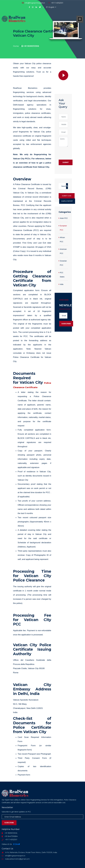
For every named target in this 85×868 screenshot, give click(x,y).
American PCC (63, 251)
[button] (80, 19)
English (50, 7)
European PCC (63, 228)
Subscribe (66, 324)
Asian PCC (64, 218)
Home (16, 46)
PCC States (62, 275)
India (62, 284)
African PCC (62, 240)
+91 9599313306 (30, 46)
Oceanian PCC (63, 263)
